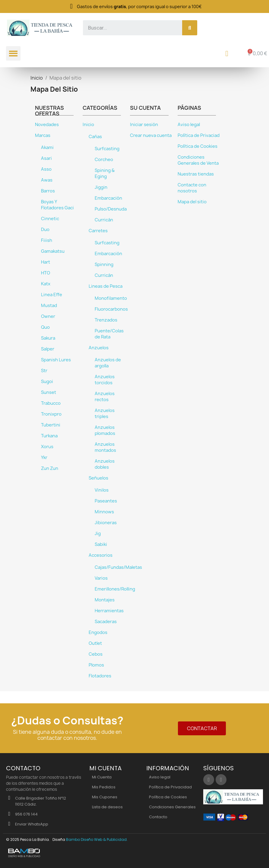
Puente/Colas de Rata (109, 334)
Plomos (96, 665)
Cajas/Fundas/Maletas (118, 567)
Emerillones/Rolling (115, 589)
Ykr (44, 458)
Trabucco (51, 403)
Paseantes (106, 501)
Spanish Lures (56, 360)
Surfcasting (107, 149)
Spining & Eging (105, 173)
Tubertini (51, 425)
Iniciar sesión (144, 125)
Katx (46, 284)
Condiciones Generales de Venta (198, 160)
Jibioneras (106, 523)
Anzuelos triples (105, 413)
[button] (202, 728)
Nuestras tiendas (196, 174)
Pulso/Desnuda (111, 209)
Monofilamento (111, 298)
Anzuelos (99, 348)
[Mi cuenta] (227, 54)
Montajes (105, 600)
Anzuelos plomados (105, 430)
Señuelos (98, 478)
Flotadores (100, 676)
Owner (48, 316)
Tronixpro (51, 414)
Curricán (104, 220)
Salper (48, 349)
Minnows (104, 512)
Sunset (49, 392)
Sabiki (101, 544)
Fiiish (47, 240)
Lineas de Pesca (106, 286)
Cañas (95, 137)
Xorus (47, 447)
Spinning (104, 265)
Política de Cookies (198, 146)
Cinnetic (50, 219)
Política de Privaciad (199, 135)
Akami (47, 147)
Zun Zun (50, 468)
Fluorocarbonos (111, 309)
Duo (45, 230)
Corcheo (104, 160)
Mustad (49, 306)
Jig (98, 534)
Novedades (47, 125)
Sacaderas (106, 622)
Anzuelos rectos (105, 397)
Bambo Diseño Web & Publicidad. (97, 839)
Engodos (98, 632)
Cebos (96, 654)
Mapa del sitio (192, 202)
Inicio (88, 125)
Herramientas (109, 611)
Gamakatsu (53, 251)
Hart (46, 262)
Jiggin (101, 187)
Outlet (95, 643)
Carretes (98, 231)
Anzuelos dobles (105, 464)
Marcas (43, 135)
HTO (46, 273)
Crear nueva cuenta (151, 135)
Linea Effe (52, 295)
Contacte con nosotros (192, 188)
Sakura (48, 338)
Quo (45, 327)
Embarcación (108, 198)
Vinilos (102, 490)
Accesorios (101, 555)
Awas (47, 180)
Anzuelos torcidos (105, 380)
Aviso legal (189, 125)
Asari (46, 158)
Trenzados (106, 320)
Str (44, 371)
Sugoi (47, 382)
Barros (48, 191)
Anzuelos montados (105, 447)
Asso (46, 169)
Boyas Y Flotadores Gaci (57, 205)
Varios (101, 578)
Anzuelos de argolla (108, 363)
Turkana (49, 436)
